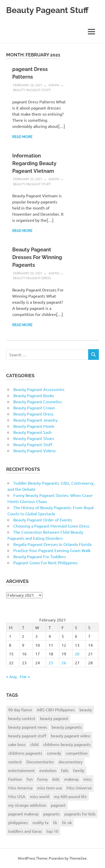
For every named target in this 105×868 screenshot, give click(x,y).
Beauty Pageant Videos (34, 450)
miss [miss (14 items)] (87, 779)
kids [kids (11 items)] (56, 779)
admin (54, 85)
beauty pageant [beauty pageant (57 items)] (54, 718)
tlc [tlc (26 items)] (55, 822)
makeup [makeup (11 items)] (71, 779)
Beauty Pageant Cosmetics (38, 401)
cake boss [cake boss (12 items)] (17, 744)
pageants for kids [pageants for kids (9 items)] (80, 814)
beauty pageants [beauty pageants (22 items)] (67, 727)
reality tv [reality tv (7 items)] (40, 822)
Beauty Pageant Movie (34, 426)
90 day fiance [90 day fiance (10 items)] (20, 710)
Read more (22, 137)
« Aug (11, 676)
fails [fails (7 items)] (65, 770)
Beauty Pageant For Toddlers (40, 556)
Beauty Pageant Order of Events (43, 520)
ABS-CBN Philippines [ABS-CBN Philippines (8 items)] (56, 710)
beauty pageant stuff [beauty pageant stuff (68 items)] (27, 736)
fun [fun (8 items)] (30, 779)
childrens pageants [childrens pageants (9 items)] (25, 753)
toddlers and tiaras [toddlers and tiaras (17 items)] (25, 831)
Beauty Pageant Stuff (47, 10)
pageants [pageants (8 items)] (51, 814)
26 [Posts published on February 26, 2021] (64, 663)
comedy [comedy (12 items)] (54, 753)
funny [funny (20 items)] (43, 779)
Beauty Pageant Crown (34, 408)
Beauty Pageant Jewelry (35, 420)
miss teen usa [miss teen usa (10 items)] (49, 788)
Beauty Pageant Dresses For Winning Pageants (37, 257)
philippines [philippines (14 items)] (18, 822)
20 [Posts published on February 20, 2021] (77, 654)
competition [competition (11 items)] (77, 753)
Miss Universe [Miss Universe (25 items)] (79, 788)
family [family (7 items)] (79, 770)
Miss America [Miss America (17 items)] (20, 788)
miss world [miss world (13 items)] (40, 796)
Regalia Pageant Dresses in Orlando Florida (52, 544)
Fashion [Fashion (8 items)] (15, 779)
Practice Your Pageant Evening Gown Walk (52, 550)
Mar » (25, 676)
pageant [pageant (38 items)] (58, 805)
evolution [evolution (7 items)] (48, 770)
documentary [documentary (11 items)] (71, 762)
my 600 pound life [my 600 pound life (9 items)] (70, 796)
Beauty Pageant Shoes (34, 438)
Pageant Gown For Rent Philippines (45, 563)
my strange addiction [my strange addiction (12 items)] (27, 805)
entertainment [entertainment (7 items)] (21, 770)
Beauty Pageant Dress (32, 278)
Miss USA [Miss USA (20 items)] (17, 796)
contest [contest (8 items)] (15, 762)
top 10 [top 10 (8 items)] (52, 831)
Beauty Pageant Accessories (39, 389)
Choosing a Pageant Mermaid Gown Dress (51, 526)
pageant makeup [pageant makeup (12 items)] (23, 814)
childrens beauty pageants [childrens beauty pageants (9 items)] (67, 744)
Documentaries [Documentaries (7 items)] (40, 762)
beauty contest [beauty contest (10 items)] (22, 718)
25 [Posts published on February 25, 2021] (51, 663)
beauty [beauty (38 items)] (86, 710)
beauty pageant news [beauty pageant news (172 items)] (28, 727)
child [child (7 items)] (34, 744)
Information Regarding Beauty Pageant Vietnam (34, 163)
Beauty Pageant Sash (32, 432)
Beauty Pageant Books (34, 395)
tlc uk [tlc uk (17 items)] (67, 822)
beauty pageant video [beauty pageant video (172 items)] (71, 736)
